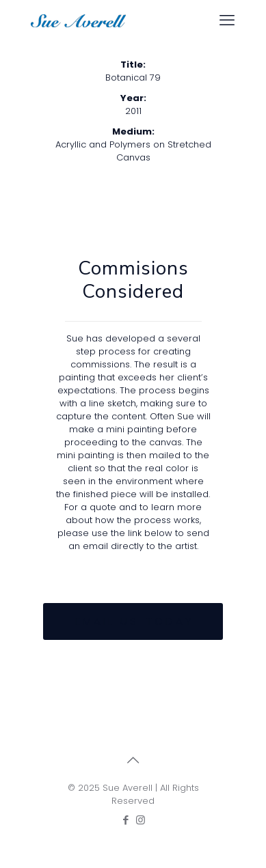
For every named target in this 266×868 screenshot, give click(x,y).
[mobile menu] (227, 20)
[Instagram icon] (141, 820)
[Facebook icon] (126, 820)
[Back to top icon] (133, 760)
